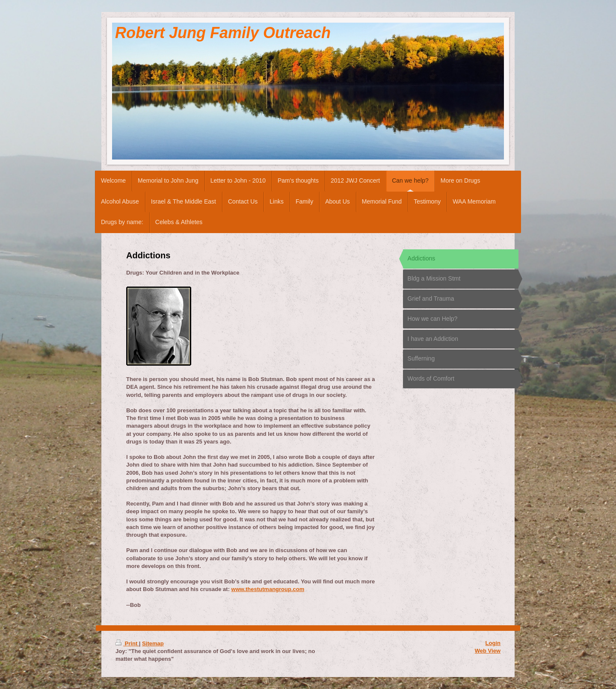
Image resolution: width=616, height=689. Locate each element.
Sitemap (153, 643)
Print (127, 643)
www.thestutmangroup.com (268, 589)
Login (493, 643)
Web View (488, 651)
